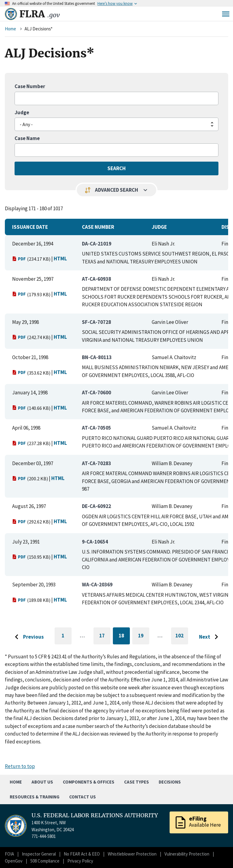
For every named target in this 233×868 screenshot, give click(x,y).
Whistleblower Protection (132, 854)
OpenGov (14, 861)
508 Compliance (45, 861)
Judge (22, 112)
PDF (19, 259)
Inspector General (39, 854)
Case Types (137, 782)
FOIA (9, 854)
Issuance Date (30, 227)
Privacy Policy (80, 861)
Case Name (27, 138)
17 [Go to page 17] (105, 637)
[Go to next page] (210, 637)
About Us (42, 782)
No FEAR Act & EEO (82, 854)
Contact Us (83, 797)
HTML (60, 259)
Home (10, 29)
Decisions (170, 782)
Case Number (30, 86)
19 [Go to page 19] (144, 637)
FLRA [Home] (40, 14)
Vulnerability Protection (187, 854)
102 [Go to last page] (182, 638)
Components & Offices (89, 782)
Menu (226, 14)
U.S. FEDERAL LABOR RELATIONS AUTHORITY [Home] (95, 815)
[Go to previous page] (28, 637)
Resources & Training (35, 797)
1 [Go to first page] (67, 638)
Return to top (20, 766)
